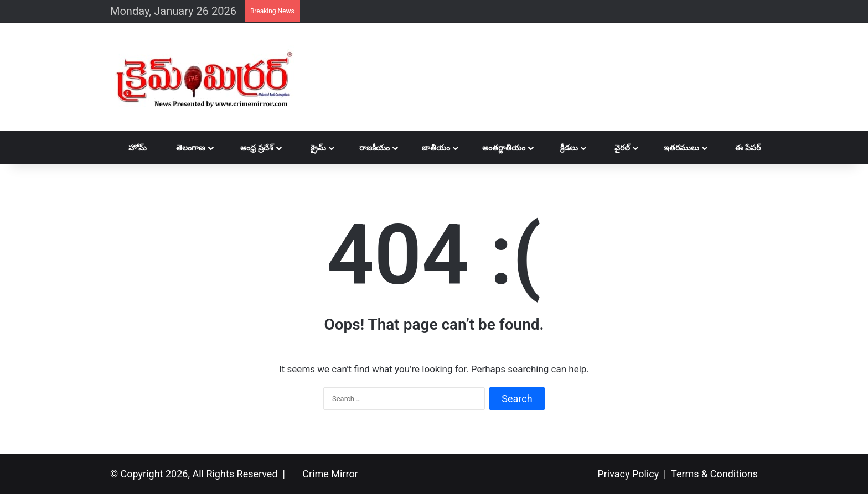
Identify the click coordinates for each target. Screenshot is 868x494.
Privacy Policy (628, 474)
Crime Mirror (330, 474)
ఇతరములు (675, 148)
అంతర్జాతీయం (498, 148)
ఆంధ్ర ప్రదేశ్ (250, 148)
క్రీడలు (562, 148)
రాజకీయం (368, 148)
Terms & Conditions (714, 474)
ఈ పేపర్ (741, 148)
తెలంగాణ (184, 148)
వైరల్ (614, 148)
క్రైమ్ (311, 148)
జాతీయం (431, 148)
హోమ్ (132, 148)
